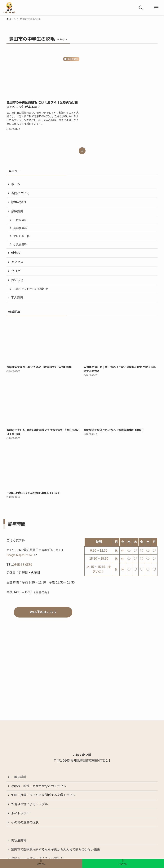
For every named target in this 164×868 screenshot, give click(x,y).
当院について (20, 193)
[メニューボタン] (156, 8)
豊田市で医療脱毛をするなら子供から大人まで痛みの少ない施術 (55, 849)
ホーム (16, 184)
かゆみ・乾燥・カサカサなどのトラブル (39, 786)
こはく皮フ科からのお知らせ (31, 289)
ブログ (16, 271)
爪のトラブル (20, 813)
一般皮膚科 (20, 220)
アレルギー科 (21, 236)
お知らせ (17, 280)
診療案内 (17, 211)
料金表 (16, 253)
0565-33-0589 (23, 565)
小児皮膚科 (20, 244)
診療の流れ (19, 202)
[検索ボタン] (141, 8)
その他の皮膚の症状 (25, 822)
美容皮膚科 (20, 228)
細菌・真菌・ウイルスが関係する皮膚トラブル (43, 795)
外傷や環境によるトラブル (29, 804)
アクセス (17, 262)
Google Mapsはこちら (20, 555)
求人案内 (17, 297)
